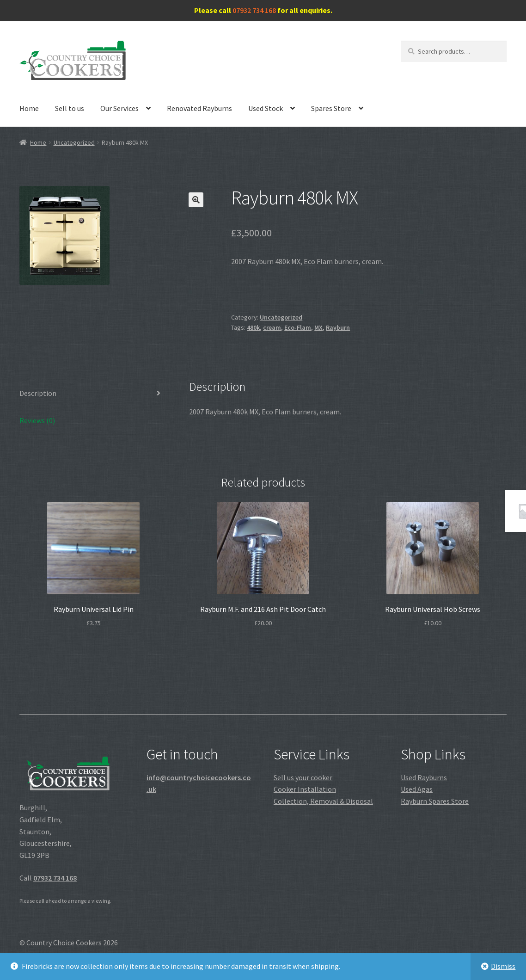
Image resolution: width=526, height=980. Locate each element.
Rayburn (338, 327)
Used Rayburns (424, 777)
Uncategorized (74, 142)
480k (253, 327)
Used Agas (417, 789)
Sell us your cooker (303, 777)
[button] (196, 200)
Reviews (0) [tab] (37, 420)
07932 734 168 (254, 10)
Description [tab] (38, 393)
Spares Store (331, 108)
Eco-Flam (298, 327)
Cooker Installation (305, 789)
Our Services (119, 108)
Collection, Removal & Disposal (323, 801)
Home (29, 108)
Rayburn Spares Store (435, 801)
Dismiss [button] (503, 966)
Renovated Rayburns (199, 108)
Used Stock (266, 108)
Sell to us (70, 108)
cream (272, 327)
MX (318, 327)
